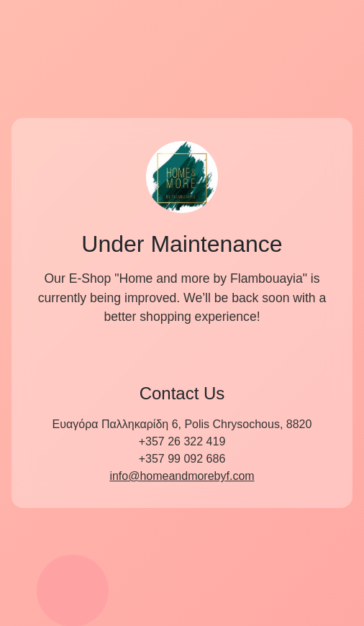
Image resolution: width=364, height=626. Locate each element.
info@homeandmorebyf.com (182, 476)
